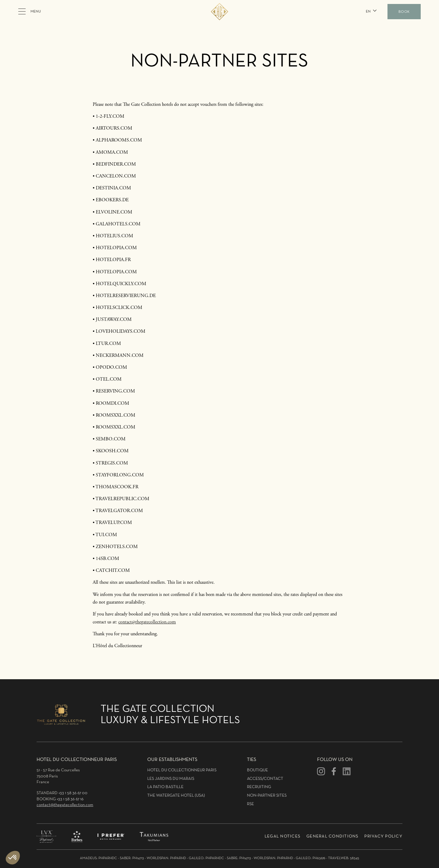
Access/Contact (265, 779)
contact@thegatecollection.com (147, 622)
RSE (250, 804)
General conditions (332, 836)
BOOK (404, 12)
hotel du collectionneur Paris (182, 770)
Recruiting (259, 787)
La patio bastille (165, 787)
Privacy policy (383, 836)
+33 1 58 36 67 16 (70, 799)
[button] (371, 12)
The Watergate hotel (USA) (176, 796)
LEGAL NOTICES (282, 836)
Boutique (257, 770)
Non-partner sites (267, 796)
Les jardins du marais (171, 779)
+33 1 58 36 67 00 (73, 793)
